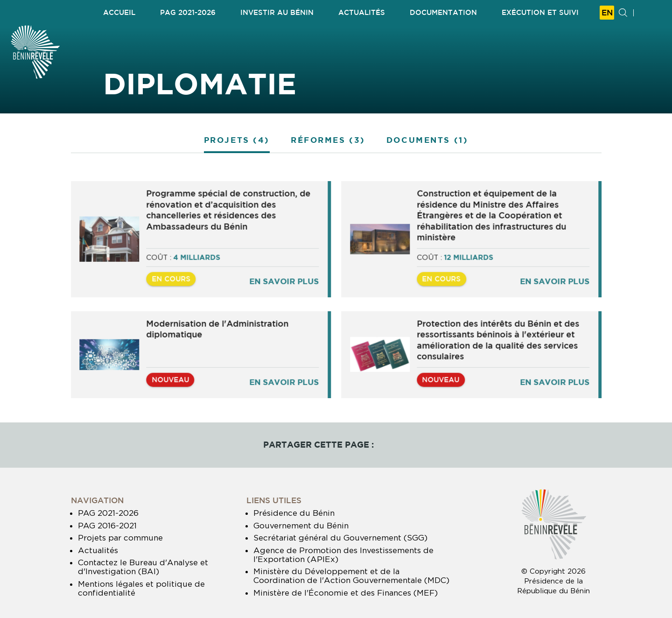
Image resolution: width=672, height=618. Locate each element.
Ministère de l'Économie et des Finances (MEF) (346, 593)
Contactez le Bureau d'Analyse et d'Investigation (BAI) (143, 567)
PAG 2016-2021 (107, 525)
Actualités (98, 550)
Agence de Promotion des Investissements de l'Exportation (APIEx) (343, 555)
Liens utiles (274, 500)
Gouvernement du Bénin (301, 525)
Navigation (97, 500)
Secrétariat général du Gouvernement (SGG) (340, 537)
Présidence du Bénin (294, 513)
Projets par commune (120, 537)
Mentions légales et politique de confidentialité (141, 588)
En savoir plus (285, 284)
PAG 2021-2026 (108, 513)
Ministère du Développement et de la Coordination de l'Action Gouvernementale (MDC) (351, 576)
